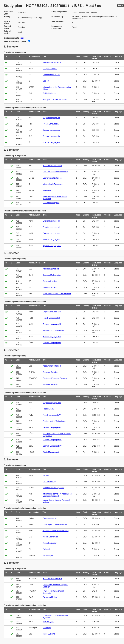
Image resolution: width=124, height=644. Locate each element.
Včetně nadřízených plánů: (15, 41)
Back (121, 5)
